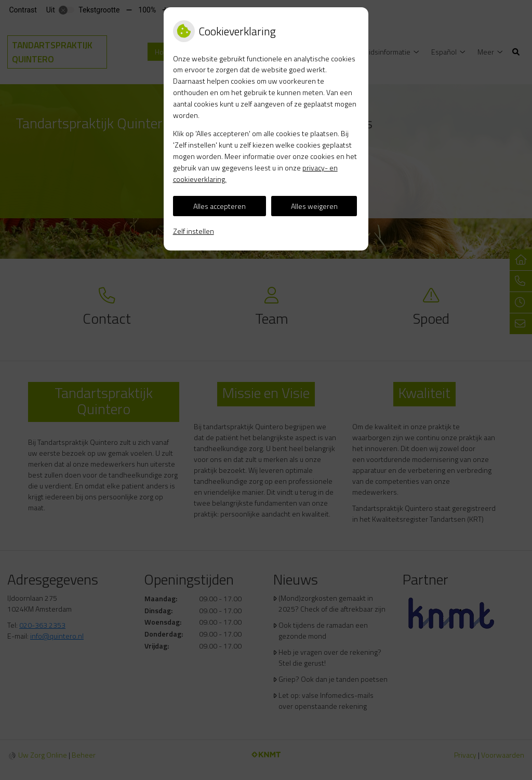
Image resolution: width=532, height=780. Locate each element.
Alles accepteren (220, 206)
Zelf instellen (194, 231)
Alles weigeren (314, 206)
